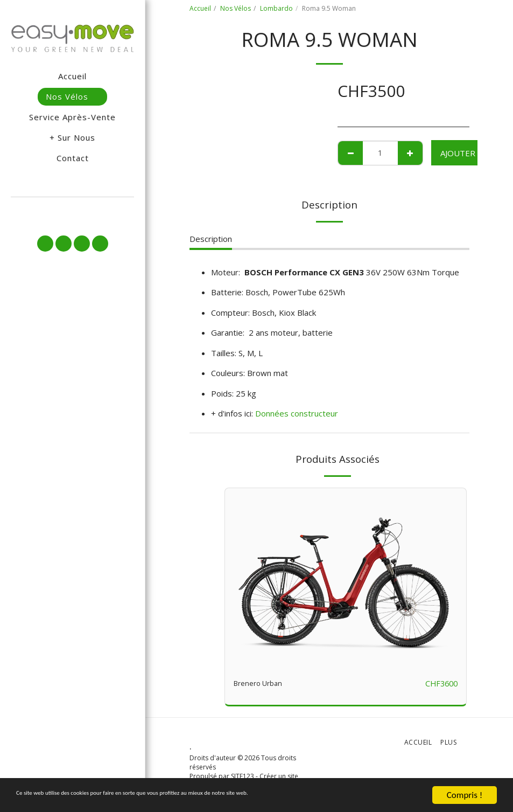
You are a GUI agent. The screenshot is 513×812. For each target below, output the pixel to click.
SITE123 (243, 777)
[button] (72, 211)
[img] (346, 579)
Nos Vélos (236, 8)
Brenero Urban (261, 684)
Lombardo (276, 8)
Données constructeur (297, 413)
